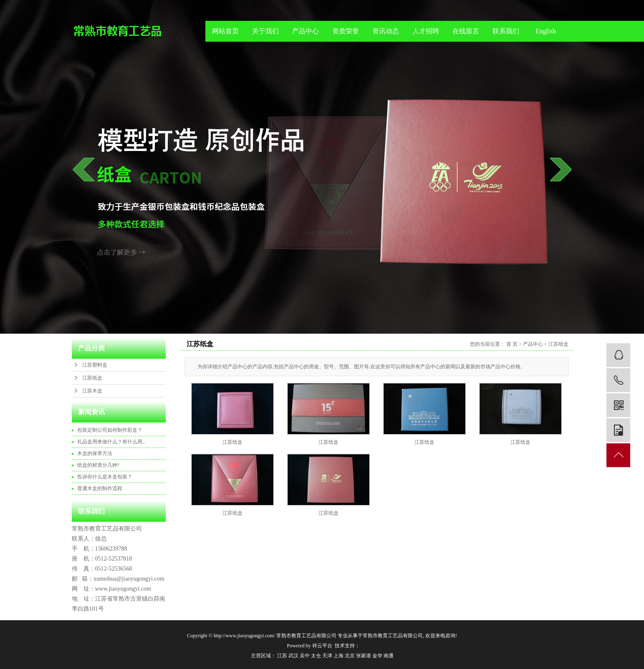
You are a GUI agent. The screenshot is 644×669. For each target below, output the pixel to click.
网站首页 (225, 31)
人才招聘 (426, 31)
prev (84, 169)
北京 (350, 656)
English (546, 31)
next (561, 169)
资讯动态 (386, 31)
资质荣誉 (346, 31)
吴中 (305, 656)
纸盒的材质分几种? (98, 465)
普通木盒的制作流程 (100, 488)
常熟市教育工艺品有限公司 (393, 636)
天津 (327, 656)
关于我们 (265, 31)
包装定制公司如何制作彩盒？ (110, 430)
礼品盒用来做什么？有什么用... (112, 442)
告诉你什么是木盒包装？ (105, 477)
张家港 (364, 656)
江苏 (282, 656)
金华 (377, 656)
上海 (338, 656)
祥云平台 (322, 646)
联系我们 (506, 31)
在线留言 (466, 31)
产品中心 (306, 31)
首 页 (512, 344)
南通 (389, 656)
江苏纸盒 (92, 378)
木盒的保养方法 (95, 453)
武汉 (293, 656)
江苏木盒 (92, 391)
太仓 (316, 656)
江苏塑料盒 (95, 365)
